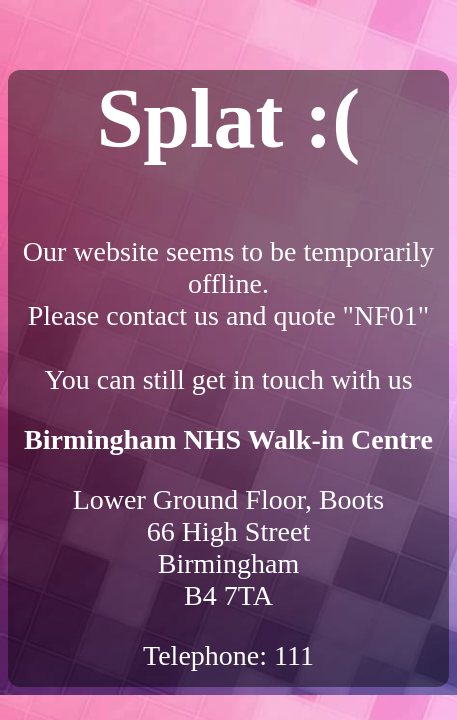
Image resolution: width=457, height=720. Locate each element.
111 (294, 655)
